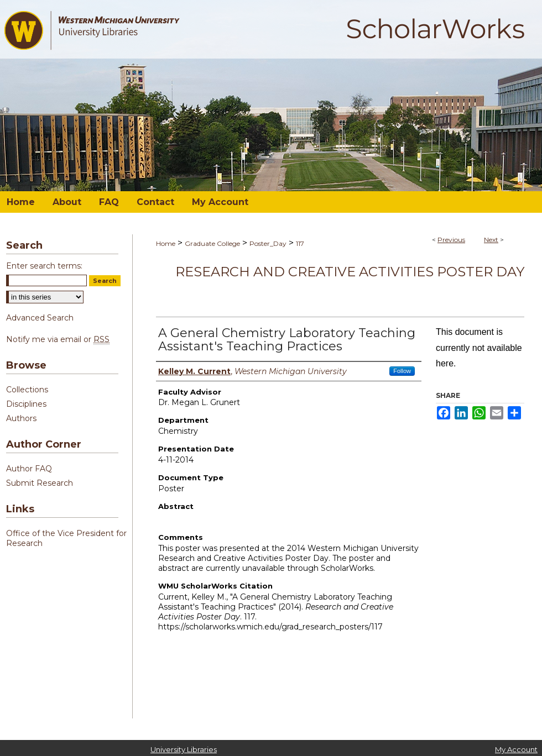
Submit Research (40, 483)
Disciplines (26, 404)
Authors (21, 418)
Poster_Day (268, 243)
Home (166, 243)
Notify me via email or (58, 339)
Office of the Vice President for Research (66, 538)
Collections (27, 390)
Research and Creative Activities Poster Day (350, 272)
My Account (516, 749)
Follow (402, 371)
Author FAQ (29, 469)
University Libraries (184, 749)
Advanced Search (40, 318)
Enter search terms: (44, 266)
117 (300, 243)
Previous (451, 240)
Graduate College (212, 243)
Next (491, 240)
